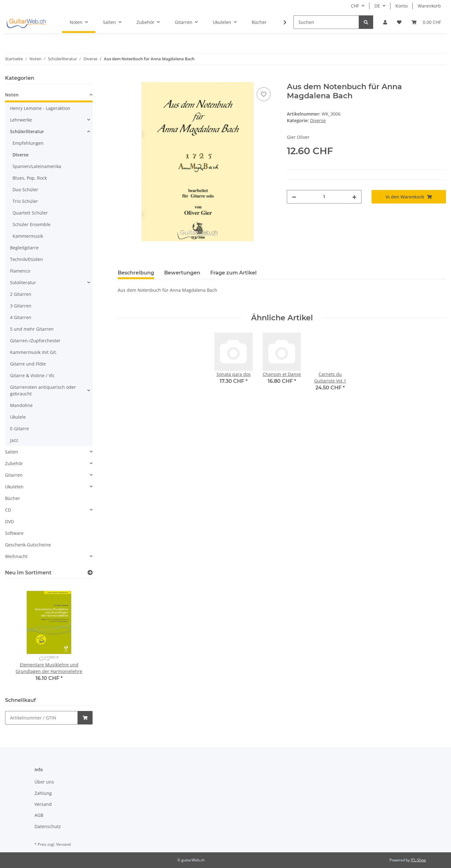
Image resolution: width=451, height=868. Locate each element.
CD (8, 510)
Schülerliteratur (27, 131)
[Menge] (324, 197)
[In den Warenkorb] (123, 79)
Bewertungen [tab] (182, 273)
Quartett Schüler (30, 213)
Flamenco (20, 271)
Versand (43, 804)
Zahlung (43, 793)
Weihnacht (16, 556)
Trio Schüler (25, 201)
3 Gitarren (21, 306)
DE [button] (377, 6)
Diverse (318, 120)
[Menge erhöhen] (354, 197)
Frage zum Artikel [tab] (234, 273)
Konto (402, 6)
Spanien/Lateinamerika (37, 166)
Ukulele (18, 417)
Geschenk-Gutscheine (28, 545)
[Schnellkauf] (41, 718)
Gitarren (14, 475)
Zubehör (14, 463)
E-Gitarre (19, 429)
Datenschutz (48, 826)
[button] (385, 22)
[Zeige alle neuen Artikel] (90, 573)
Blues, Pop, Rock (30, 178)
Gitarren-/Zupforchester (35, 341)
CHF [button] (355, 6)
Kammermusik (28, 236)
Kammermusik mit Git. (34, 352)
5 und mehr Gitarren (32, 329)
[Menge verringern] (294, 197)
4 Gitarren (21, 317)
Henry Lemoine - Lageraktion (40, 108)
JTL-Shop (418, 860)
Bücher (13, 498)
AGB (39, 815)
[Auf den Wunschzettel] (264, 94)
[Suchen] (326, 22)
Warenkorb (429, 6)
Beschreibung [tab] (136, 273)
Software (14, 533)
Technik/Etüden (27, 259)
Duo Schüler (25, 190)
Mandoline (21, 405)
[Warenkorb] (426, 22)
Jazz (14, 440)
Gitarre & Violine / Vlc (32, 375)
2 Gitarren (21, 294)
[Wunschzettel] (399, 22)
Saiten (12, 452)
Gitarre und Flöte (28, 364)
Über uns (44, 782)
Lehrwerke (21, 120)
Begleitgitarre (24, 248)
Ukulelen (14, 487)
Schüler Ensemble (32, 224)
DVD (9, 521)
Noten (12, 95)
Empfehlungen (28, 143)
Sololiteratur (23, 282)
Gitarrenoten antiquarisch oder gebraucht (43, 390)
